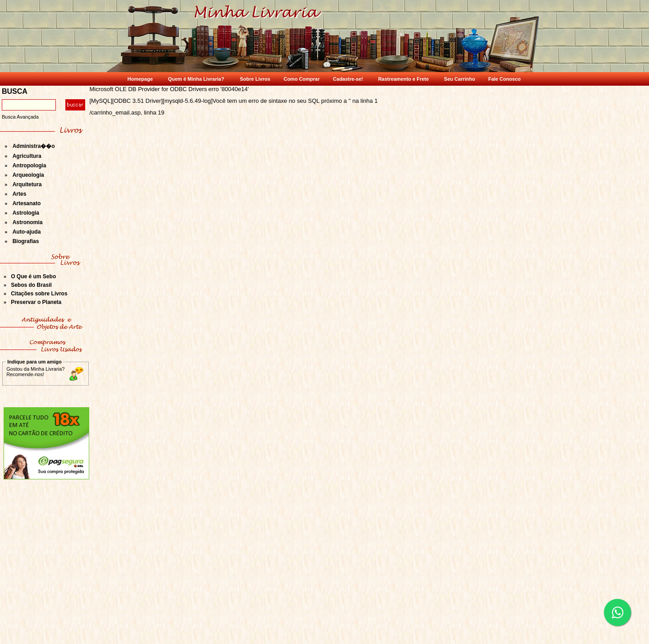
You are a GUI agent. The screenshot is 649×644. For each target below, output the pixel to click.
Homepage (140, 79)
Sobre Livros (255, 79)
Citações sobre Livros (39, 294)
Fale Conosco (504, 79)
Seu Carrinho (459, 79)
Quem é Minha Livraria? (196, 79)
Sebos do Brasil (31, 285)
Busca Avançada (20, 117)
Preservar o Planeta (36, 302)
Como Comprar (302, 79)
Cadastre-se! (348, 79)
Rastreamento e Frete (404, 79)
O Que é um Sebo (33, 276)
